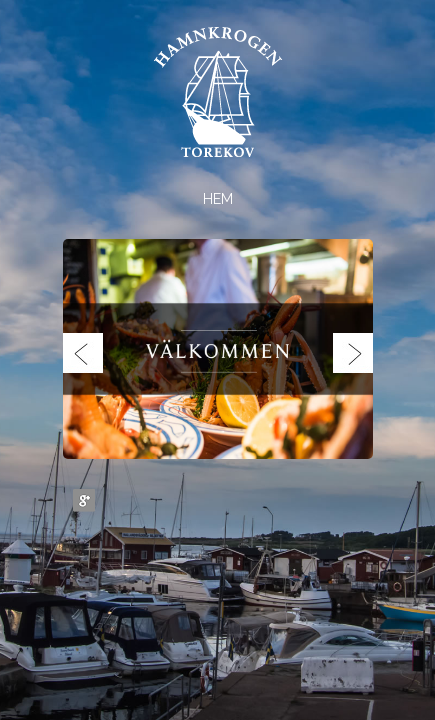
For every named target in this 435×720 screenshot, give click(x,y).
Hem (218, 199)
